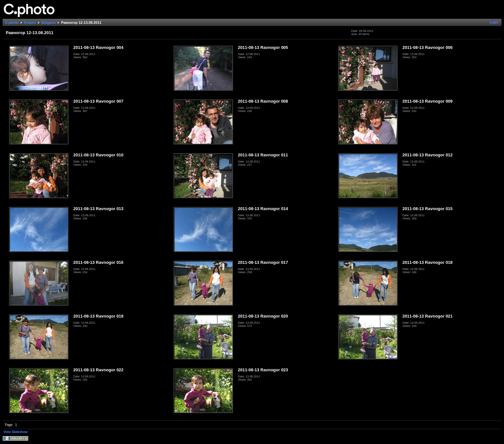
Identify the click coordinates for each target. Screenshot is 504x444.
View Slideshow (16, 432)
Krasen (30, 23)
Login (494, 22)
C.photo (12, 23)
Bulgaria (49, 23)
